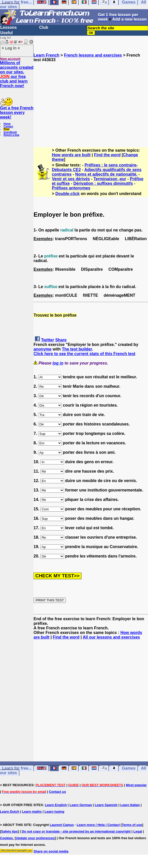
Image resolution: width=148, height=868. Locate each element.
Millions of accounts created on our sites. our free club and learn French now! (17, 74)
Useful (6, 33)
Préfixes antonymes (71, 188)
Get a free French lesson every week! (17, 113)
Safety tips (9, 831)
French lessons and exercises (93, 55)
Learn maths (32, 812)
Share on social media (51, 851)
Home (7, 124)
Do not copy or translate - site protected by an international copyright (76, 831)
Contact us (57, 792)
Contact (8, 127)
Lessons (9, 27)
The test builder (77, 349)
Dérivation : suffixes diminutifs (103, 183)
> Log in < (11, 48)
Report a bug (11, 135)
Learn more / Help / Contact (98, 825)
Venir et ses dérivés (71, 179)
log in (58, 363)
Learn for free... (17, 768)
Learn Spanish (106, 805)
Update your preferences (35, 838)
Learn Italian (130, 805)
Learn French (46, 55)
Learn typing (54, 812)
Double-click (68, 194)
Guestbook (10, 132)
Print (6, 129)
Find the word (107, 155)
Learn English (56, 805)
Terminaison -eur (110, 179)
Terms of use (132, 825)
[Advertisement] (91, 98)
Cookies (6, 838)
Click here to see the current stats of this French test (84, 354)
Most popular (136, 785)
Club (44, 27)
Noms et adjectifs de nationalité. (106, 174)
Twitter (47, 340)
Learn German (81, 805)
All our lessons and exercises (111, 637)
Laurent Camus (62, 825)
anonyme (42, 349)
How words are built (71, 155)
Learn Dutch (10, 812)
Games (129, 768)
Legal (138, 831)
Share (61, 340)
